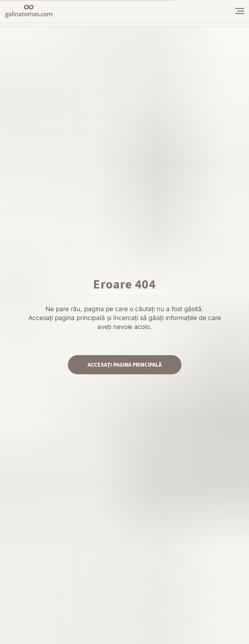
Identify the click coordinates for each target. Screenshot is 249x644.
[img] (217, 11)
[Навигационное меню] (240, 11)
